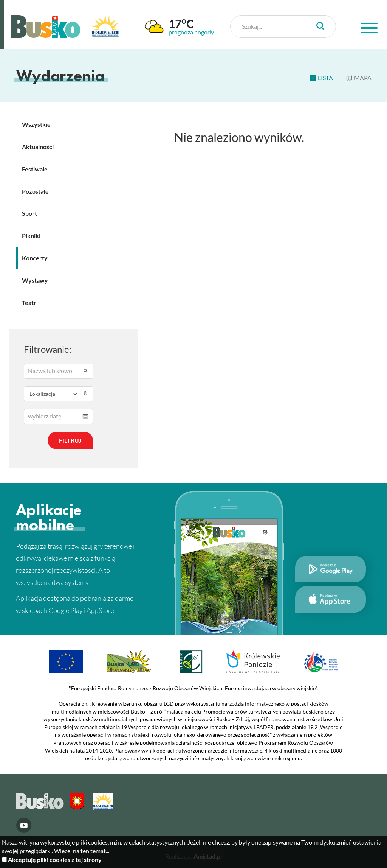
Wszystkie (36, 124)
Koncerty (35, 258)
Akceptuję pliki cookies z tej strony (55, 859)
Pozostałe (35, 191)
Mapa (358, 78)
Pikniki (31, 236)
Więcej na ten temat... (82, 851)
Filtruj (70, 440)
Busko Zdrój (46, 26)
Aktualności (38, 147)
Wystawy (35, 280)
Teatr (29, 303)
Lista (321, 78)
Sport (29, 213)
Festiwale (35, 169)
